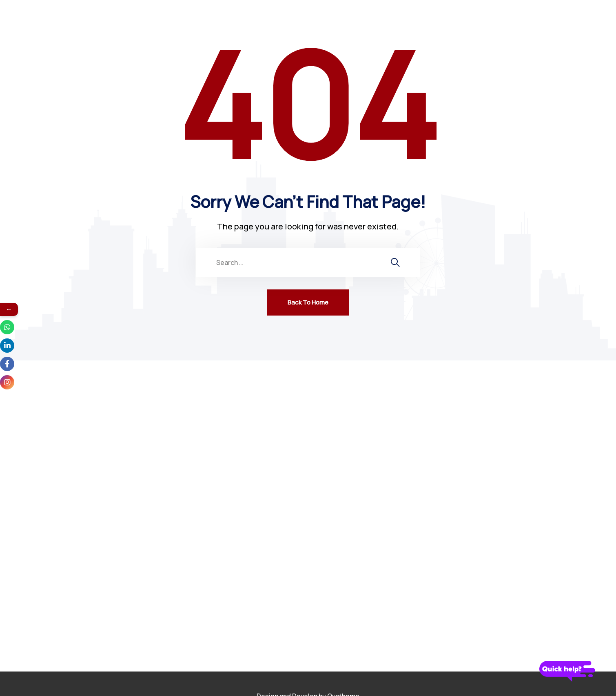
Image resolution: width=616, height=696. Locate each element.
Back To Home (308, 302)
